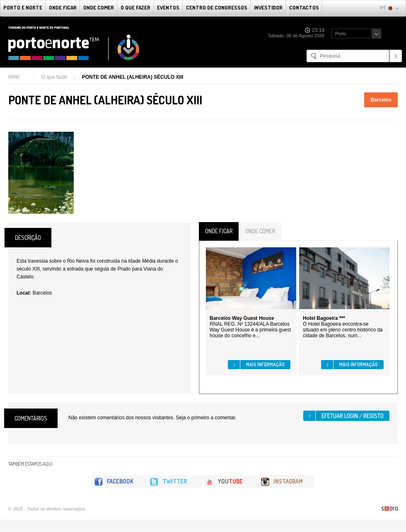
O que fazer (135, 7)
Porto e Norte (23, 7)
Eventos (168, 7)
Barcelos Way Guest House (242, 318)
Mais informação (265, 364)
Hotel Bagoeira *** (324, 318)
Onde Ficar (63, 7)
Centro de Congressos (217, 7)
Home (14, 77)
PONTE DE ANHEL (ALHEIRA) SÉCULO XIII (133, 77)
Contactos (304, 7)
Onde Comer (99, 7)
